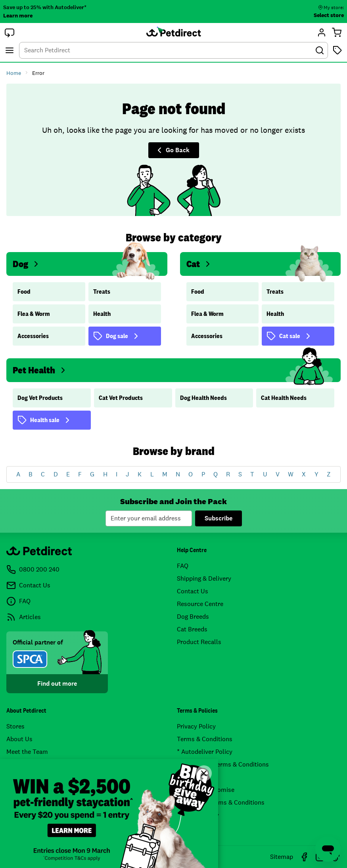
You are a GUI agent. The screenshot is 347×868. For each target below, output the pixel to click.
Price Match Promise (206, 790)
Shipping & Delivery (204, 578)
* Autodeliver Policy (205, 752)
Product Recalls (199, 642)
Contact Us (193, 591)
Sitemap (282, 857)
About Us (19, 739)
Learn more (18, 15)
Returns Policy (197, 777)
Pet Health (40, 370)
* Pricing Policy (198, 815)
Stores (15, 726)
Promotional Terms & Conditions (223, 764)
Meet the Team (27, 752)
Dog (27, 264)
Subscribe (219, 518)
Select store (329, 15)
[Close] (204, 773)
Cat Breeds (192, 629)
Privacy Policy (196, 726)
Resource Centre (200, 604)
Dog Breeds (193, 617)
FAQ (183, 566)
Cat (199, 264)
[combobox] (173, 50)
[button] (10, 33)
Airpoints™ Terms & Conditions (221, 802)
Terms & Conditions (205, 739)
